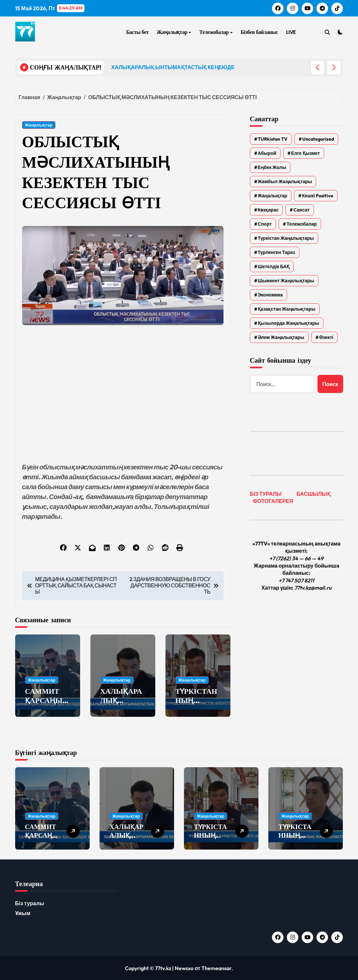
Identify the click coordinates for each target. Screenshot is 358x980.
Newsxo (184, 968)
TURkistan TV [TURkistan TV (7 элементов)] (273, 139)
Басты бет (137, 32)
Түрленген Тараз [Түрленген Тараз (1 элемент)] (276, 252)
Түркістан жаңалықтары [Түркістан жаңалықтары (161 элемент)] (286, 238)
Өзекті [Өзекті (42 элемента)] (326, 337)
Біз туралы (30, 903)
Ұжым (23, 913)
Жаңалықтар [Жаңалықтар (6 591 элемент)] (272, 196)
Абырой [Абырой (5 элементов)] (267, 153)
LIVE (291, 32)
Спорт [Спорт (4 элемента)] (265, 224)
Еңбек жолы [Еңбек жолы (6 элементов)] (272, 167)
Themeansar (216, 968)
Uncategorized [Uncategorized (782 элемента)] (318, 139)
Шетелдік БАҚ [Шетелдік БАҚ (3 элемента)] (274, 266)
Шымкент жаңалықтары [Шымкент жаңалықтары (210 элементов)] (286, 281)
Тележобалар (216, 32)
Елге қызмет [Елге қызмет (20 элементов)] (305, 153)
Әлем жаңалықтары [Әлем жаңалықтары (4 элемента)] (281, 337)
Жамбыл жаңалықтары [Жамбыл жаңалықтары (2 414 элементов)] (285, 182)
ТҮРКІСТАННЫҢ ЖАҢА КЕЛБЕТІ (295, 840)
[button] (334, 68)
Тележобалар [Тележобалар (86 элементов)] (302, 224)
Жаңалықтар (174, 32)
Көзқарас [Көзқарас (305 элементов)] (268, 210)
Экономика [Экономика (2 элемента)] (270, 295)
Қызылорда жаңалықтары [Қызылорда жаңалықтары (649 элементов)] (288, 323)
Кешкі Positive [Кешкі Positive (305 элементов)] (318, 196)
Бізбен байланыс (259, 32)
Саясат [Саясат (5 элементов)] (301, 210)
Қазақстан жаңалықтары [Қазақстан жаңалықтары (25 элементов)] (287, 309)
